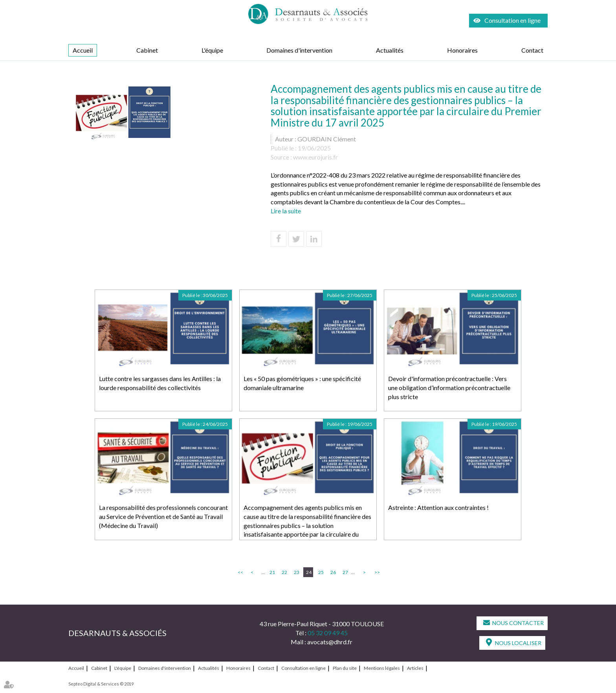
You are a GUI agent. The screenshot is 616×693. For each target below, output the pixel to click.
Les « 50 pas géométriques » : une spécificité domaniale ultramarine (302, 383)
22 (284, 572)
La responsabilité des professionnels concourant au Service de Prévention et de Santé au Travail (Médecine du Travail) (163, 516)
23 (297, 572)
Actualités (390, 50)
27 (345, 572)
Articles (415, 668)
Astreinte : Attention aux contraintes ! (438, 507)
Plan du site (345, 668)
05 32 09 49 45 (328, 633)
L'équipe (212, 50)
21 (272, 572)
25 (321, 572)
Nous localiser (518, 643)
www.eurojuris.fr (315, 157)
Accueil (83, 50)
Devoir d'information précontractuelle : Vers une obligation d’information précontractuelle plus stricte (449, 388)
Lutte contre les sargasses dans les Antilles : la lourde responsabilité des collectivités (160, 383)
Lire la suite (286, 211)
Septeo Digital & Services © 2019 (101, 684)
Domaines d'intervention (299, 50)
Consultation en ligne (512, 20)
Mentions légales (382, 668)
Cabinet (147, 50)
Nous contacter (518, 623)
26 (333, 572)
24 (309, 572)
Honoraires (462, 50)
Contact (532, 50)
